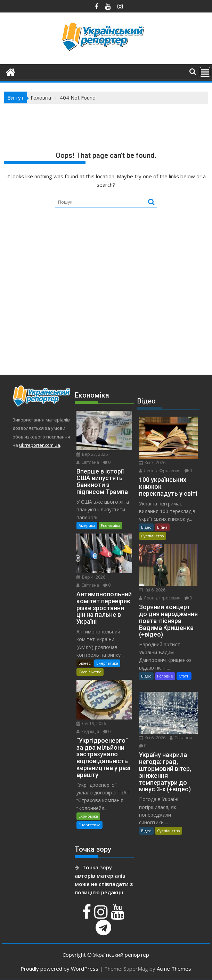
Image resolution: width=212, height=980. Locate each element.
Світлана (88, 462)
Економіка (111, 525)
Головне (165, 676)
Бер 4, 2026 (91, 577)
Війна (162, 527)
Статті (184, 676)
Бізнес (85, 663)
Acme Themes (174, 969)
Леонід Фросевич (160, 471)
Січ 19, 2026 (91, 723)
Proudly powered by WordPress (59, 969)
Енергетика (107, 663)
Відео (146, 527)
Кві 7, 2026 (152, 463)
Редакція (88, 731)
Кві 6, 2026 (152, 590)
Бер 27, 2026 (92, 454)
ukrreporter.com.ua (40, 445)
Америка (87, 525)
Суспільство (90, 672)
